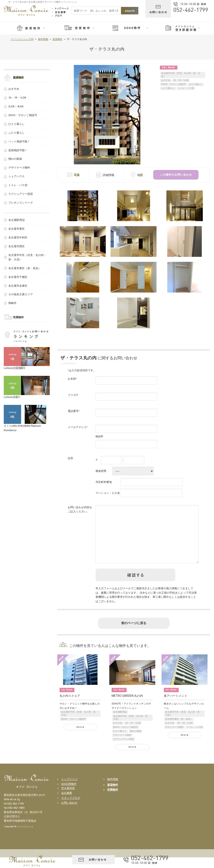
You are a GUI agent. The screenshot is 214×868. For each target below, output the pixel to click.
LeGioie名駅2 (12, 397)
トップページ (69, 790)
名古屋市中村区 (18, 238)
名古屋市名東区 (18, 286)
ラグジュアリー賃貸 (123, 750)
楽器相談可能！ (18, 150)
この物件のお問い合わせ (176, 175)
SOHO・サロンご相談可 (174, 84)
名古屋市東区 (17, 229)
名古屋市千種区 (18, 277)
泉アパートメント (176, 706)
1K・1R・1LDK (181, 80)
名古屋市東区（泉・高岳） (179, 730)
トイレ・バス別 (186, 88)
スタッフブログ (71, 809)
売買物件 (18, 317)
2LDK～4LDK (16, 106)
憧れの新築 (136, 742)
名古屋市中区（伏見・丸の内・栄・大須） (181, 75)
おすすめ (166, 80)
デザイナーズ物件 (122, 746)
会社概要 (67, 804)
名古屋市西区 (17, 246)
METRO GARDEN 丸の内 (127, 706)
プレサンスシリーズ (21, 203)
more (80, 738)
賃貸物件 (57, 39)
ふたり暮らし (168, 88)
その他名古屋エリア (21, 294)
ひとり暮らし (196, 84)
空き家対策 (68, 799)
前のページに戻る (134, 634)
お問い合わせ (69, 813)
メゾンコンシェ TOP (22, 39)
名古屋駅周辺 (120, 723)
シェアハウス (17, 176)
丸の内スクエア (70, 706)
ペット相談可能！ (19, 141)
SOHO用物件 (69, 795)
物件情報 (43, 39)
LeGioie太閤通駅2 (15, 368)
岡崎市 (12, 303)
